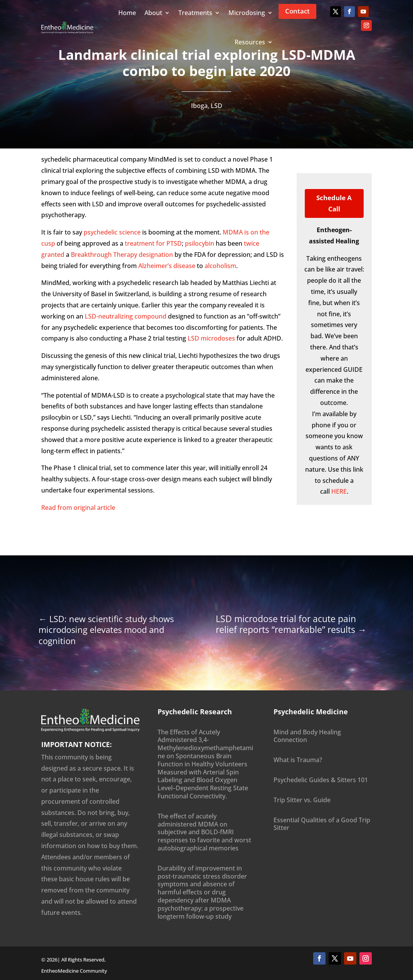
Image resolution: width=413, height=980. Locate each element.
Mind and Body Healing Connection (307, 736)
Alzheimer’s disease (167, 266)
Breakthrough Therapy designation (122, 255)
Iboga (199, 106)
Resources (250, 42)
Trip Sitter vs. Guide (302, 800)
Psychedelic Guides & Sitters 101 (321, 780)
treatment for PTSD (153, 243)
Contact (297, 11)
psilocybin (200, 243)
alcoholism (220, 266)
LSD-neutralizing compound (126, 316)
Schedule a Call (334, 203)
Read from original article (78, 508)
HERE (339, 491)
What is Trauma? (298, 760)
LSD (217, 106)
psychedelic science (112, 232)
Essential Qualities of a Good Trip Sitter (322, 824)
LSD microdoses (211, 338)
